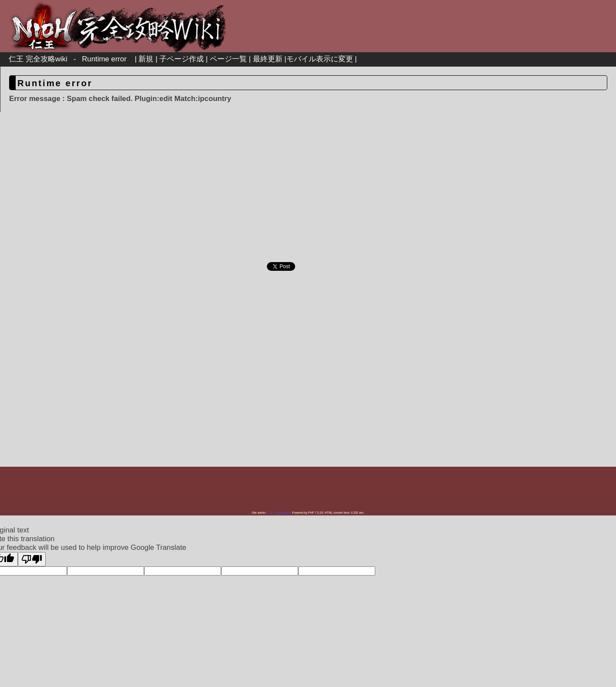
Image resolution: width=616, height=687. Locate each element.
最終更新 (268, 59)
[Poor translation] (32, 559)
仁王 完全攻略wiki (38, 59)
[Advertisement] (234, 190)
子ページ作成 (182, 59)
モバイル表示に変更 (320, 59)
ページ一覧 (228, 59)
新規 (146, 59)
